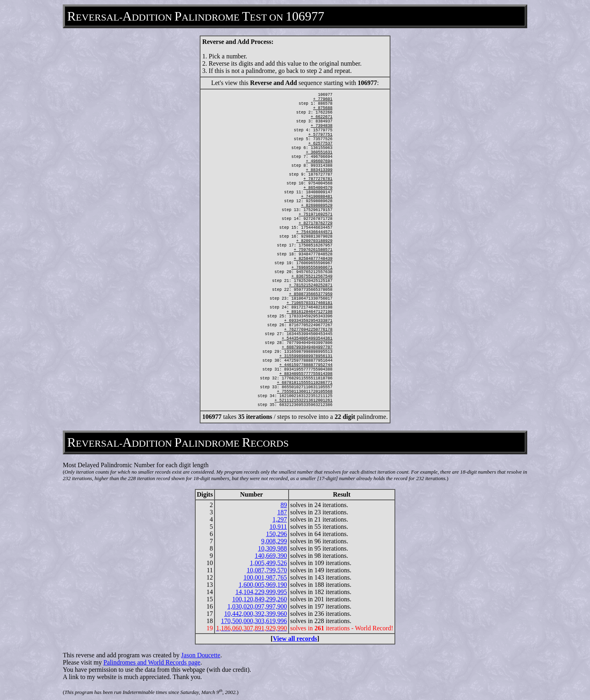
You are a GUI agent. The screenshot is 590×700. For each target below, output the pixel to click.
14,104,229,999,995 (261, 592)
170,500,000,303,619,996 (254, 621)
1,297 (280, 519)
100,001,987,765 (265, 577)
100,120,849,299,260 (260, 599)
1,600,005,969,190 (263, 585)
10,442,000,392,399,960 (256, 614)
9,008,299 (274, 541)
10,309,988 (272, 548)
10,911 (278, 527)
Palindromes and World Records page (152, 662)
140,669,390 (271, 556)
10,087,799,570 (267, 570)
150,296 (276, 534)
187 (282, 512)
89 (284, 505)
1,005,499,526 (268, 563)
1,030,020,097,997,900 (257, 606)
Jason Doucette (201, 655)
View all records (295, 639)
